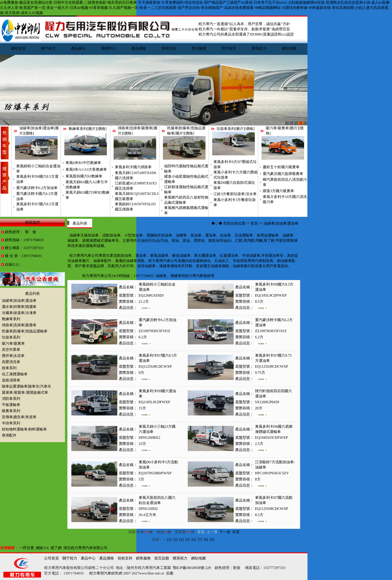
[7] (200, 540)
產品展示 (78, 48)
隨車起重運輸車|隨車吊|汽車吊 (26, 386)
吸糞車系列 (11, 411)
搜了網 (56, 548)
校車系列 (9, 368)
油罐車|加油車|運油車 (37, 128)
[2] (169, 540)
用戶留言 (229, 48)
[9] (212, 540)
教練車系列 (78, 129)
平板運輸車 (11, 405)
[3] (175, 540)
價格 (29, 133)
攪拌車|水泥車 (13, 356)
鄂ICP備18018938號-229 (192, 568)
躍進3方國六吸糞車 (278, 191)
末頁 (236, 532)
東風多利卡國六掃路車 (133, 167)
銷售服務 (143, 558)
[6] (194, 540)
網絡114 (42, 548)
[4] (182, 540)
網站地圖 (289, 48)
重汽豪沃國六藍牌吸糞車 (283, 174)
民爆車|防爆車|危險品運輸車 (25, 331)
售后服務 (199, 48)
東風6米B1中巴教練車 (83, 163)
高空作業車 (11, 350)
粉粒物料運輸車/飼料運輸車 (24, 429)
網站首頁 (18, 48)
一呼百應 (27, 548)
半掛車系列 (11, 423)
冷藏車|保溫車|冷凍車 (19, 313)
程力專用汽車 (100, 573)
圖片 (92, 129)
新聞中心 (109, 48)
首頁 (254, 223)
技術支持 (169, 48)
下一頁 (225, 532)
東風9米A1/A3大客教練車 (86, 169)
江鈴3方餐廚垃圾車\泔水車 (235, 194)
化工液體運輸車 (15, 374)
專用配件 (9, 435)
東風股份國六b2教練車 (84, 176)
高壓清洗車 (11, 362)
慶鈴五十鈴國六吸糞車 (281, 167)
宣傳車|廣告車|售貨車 (19, 417)
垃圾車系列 (226, 129)
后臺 (170, 573)
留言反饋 (162, 558)
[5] (188, 540)
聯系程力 (259, 48)
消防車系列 (11, 399)
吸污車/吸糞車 (277, 128)
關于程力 (48, 48)
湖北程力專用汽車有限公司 (85, 548)
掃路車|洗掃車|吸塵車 (135, 128)
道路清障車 (11, 380)
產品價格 (139, 48)
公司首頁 (51, 558)
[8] (206, 540)
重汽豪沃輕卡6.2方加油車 (37, 188)
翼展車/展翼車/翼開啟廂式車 (25, 392)
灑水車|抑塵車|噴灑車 (19, 307)
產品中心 (88, 558)
